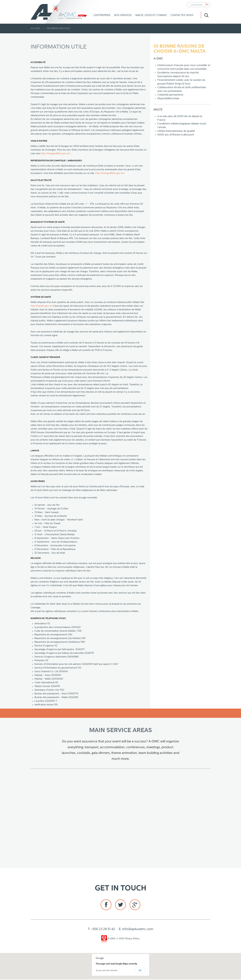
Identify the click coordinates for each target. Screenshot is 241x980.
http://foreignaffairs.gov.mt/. (110, 173)
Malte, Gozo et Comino (151, 15)
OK (140, 971)
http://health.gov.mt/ (42, 306)
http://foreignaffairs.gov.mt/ (56, 154)
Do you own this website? (107, 971)
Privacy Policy (132, 939)
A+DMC (109, 939)
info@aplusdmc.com (138, 930)
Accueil (36, 29)
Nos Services (123, 15)
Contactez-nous (182, 15)
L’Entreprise (102, 15)
